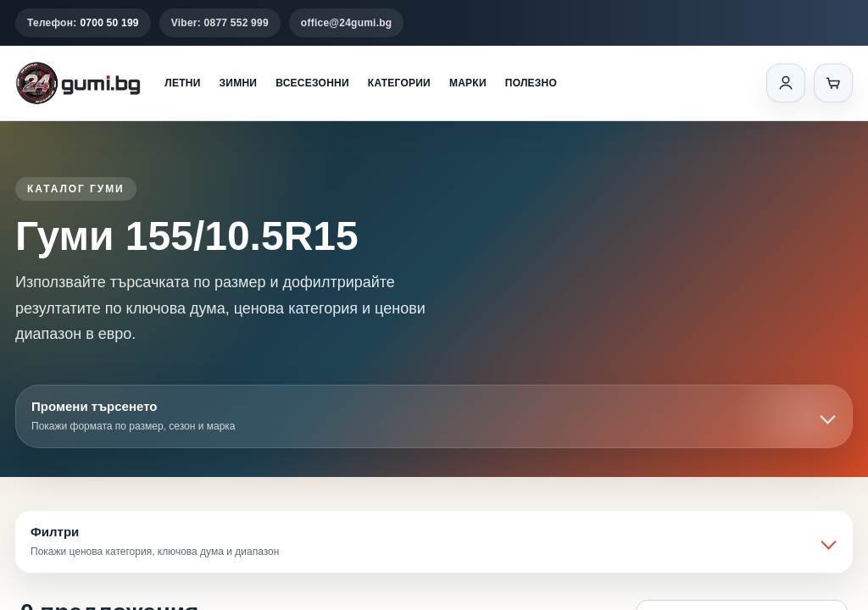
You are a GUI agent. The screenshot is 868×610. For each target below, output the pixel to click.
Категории (399, 83)
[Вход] (786, 83)
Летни (182, 83)
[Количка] (833, 83)
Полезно (531, 83)
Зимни (239, 83)
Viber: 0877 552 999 (220, 23)
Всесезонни (312, 83)
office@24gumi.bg (347, 23)
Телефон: (83, 23)
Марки (468, 83)
